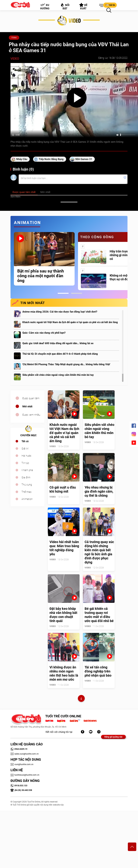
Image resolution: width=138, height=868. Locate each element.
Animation (27, 499)
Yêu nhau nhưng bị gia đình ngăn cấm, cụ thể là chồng (99, 491)
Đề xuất (83, 6)
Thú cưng (27, 485)
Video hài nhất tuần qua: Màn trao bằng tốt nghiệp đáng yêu (64, 548)
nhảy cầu (22, 159)
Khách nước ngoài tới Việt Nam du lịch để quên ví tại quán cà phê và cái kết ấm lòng (70, 322)
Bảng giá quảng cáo (113, 737)
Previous (10, 261)
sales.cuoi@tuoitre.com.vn (25, 754)
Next (130, 261)
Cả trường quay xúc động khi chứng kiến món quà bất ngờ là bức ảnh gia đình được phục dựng (99, 552)
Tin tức (25, 463)
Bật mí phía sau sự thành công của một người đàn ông (41, 276)
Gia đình (26, 477)
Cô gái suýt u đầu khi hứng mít (63, 489)
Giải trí (25, 449)
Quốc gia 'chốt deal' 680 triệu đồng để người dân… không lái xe (58, 343)
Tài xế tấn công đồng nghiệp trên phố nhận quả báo (98, 671)
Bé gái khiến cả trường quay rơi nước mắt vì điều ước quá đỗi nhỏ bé (99, 615)
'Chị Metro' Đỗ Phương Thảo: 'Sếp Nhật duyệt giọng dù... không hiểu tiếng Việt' (66, 364)
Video (14, 38)
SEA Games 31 (84, 159)
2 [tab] (77, 293)
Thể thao (26, 492)
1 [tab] (63, 293)
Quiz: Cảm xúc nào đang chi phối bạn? (44, 333)
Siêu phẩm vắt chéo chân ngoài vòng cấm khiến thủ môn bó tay (58, 375)
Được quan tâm (31, 398)
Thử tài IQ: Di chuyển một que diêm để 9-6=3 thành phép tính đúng (60, 354)
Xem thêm (15, 197)
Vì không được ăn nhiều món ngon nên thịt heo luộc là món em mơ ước (64, 673)
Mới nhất (27, 406)
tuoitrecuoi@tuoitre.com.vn (25, 775)
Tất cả (25, 441)
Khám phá (27, 470)
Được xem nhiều (31, 415)
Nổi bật (65, 6)
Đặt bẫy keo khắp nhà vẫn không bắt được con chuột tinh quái (63, 615)
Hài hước (26, 456)
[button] (101, 6)
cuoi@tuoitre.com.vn (22, 764)
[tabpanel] (44, 259)
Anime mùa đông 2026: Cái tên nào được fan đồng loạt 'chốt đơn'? (60, 312)
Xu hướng (45, 7)
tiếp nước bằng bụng (51, 159)
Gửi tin (110, 5)
